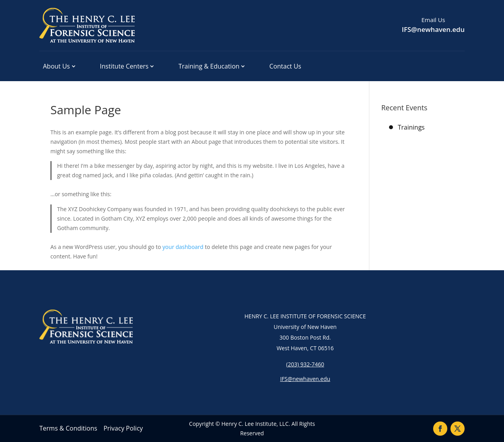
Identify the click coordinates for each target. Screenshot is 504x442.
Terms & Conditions (68, 428)
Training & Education (209, 66)
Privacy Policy (123, 428)
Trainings (411, 127)
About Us (57, 66)
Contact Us (285, 66)
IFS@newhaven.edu (433, 29)
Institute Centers (124, 66)
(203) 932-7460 (305, 364)
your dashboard (183, 247)
